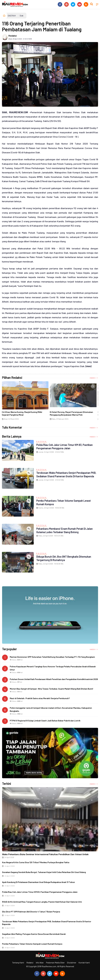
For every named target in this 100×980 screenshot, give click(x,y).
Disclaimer (72, 963)
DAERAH (12, 16)
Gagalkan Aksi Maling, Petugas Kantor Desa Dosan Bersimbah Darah (34, 934)
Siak (22, 16)
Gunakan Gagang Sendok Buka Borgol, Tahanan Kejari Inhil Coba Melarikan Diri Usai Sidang (44, 872)
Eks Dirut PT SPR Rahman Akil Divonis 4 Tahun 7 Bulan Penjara (31, 912)
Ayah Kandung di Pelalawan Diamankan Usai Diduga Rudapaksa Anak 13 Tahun (38, 882)
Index (94, 378)
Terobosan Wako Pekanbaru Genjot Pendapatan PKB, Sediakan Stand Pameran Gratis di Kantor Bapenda (66, 476)
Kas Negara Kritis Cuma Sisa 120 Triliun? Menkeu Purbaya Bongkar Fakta (36, 862)
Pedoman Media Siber (55, 963)
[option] (26, 402)
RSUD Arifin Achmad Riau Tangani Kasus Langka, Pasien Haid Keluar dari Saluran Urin (42, 902)
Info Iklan (40, 963)
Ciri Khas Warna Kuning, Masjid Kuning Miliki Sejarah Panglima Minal (23, 413)
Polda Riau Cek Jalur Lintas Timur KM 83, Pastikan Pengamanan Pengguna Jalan (62, 446)
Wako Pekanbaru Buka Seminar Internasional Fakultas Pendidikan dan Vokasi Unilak (45, 854)
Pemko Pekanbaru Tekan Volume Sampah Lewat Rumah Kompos (32, 944)
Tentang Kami (18, 963)
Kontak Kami (84, 963)
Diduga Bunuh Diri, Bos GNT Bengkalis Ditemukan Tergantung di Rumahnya (67, 558)
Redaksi (13, 36)
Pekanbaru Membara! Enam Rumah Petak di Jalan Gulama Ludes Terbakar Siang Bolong (64, 530)
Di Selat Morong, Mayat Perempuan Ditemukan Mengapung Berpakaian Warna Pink (72, 413)
